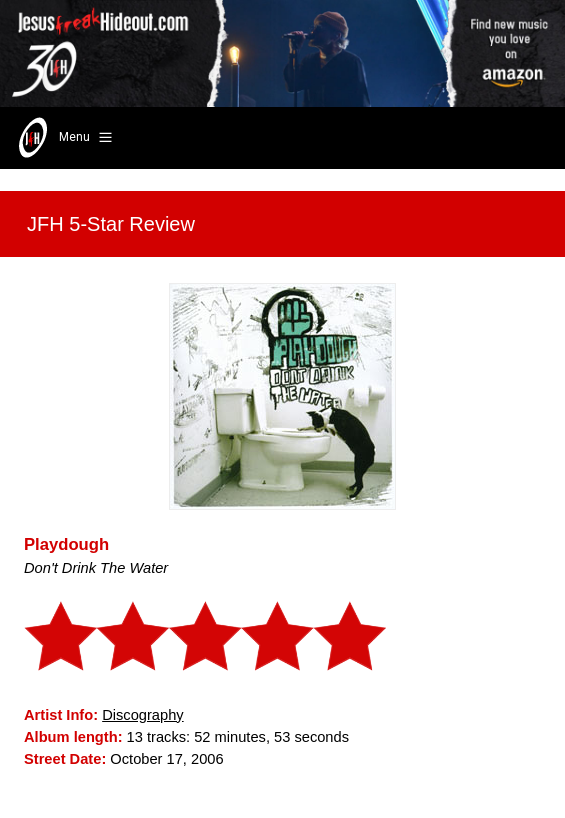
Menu (63, 138)
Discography (142, 715)
